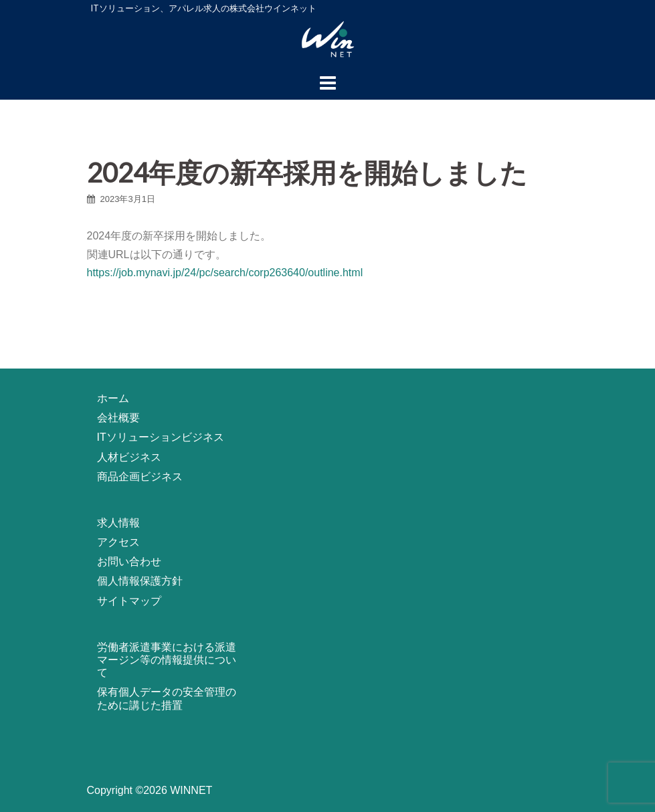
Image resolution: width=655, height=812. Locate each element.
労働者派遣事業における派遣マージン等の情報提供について (167, 660)
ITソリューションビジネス (161, 437)
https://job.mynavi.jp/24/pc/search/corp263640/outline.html (225, 273)
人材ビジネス (129, 457)
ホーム (113, 398)
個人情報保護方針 (140, 581)
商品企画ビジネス (140, 477)
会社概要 (118, 418)
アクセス (118, 542)
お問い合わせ (129, 562)
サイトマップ (129, 601)
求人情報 (118, 523)
